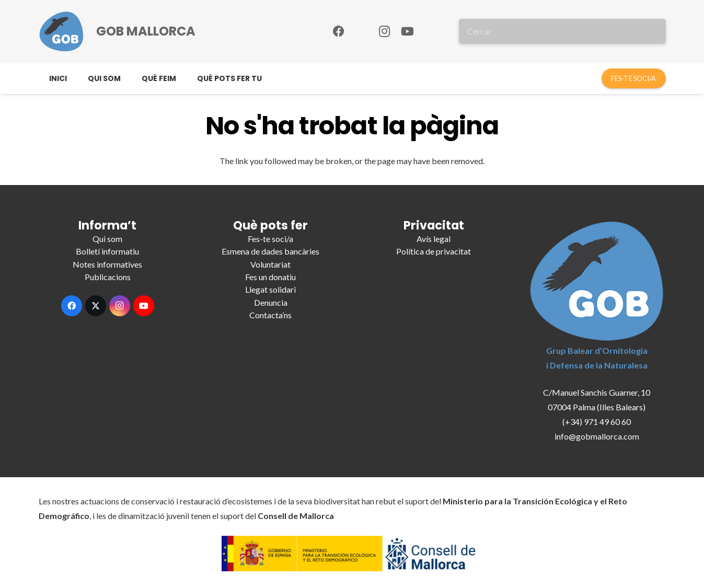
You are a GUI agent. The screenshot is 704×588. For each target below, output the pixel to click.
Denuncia (271, 302)
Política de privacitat (434, 251)
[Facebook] (339, 31)
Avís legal (434, 239)
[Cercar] (562, 31)
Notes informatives (107, 264)
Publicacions (108, 277)
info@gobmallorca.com (597, 436)
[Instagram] (385, 31)
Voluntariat (270, 264)
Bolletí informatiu (107, 251)
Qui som (107, 239)
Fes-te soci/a (270, 239)
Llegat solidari (270, 289)
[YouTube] (408, 31)
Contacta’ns (270, 315)
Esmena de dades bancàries (270, 251)
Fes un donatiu (270, 277)
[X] (96, 306)
